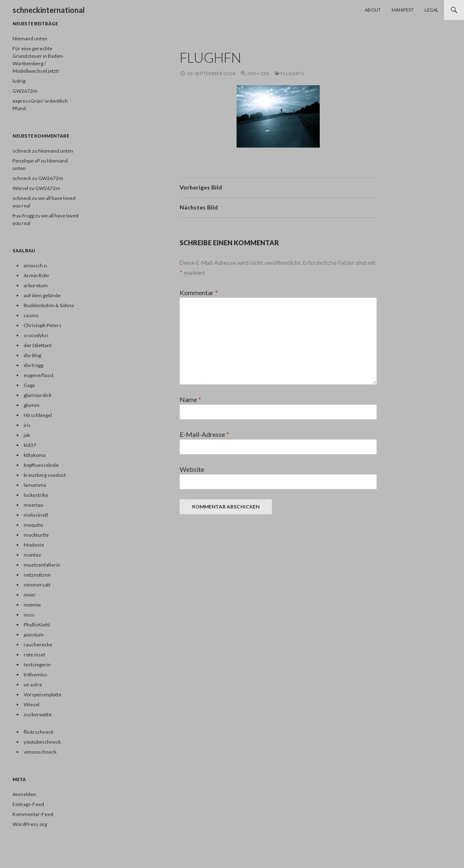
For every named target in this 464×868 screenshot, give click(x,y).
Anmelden (24, 794)
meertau (33, 505)
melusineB (36, 515)
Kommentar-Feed (33, 814)
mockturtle (36, 535)
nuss (29, 615)
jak (27, 435)
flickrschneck (39, 732)
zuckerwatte (38, 714)
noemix (32, 605)
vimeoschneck (40, 752)
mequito (33, 525)
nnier (30, 595)
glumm (32, 405)
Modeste (34, 545)
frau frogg (23, 216)
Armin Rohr (37, 275)
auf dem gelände (42, 295)
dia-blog (32, 355)
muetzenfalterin (42, 565)
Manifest (403, 10)
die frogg (33, 365)
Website (192, 469)
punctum (34, 635)
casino (31, 315)
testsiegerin (37, 665)
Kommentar (199, 292)
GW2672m (25, 91)
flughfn (292, 73)
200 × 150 (258, 73)
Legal (432, 10)
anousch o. (36, 265)
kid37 (30, 445)
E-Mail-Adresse (204, 434)
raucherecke (38, 645)
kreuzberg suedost (45, 475)
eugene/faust (39, 375)
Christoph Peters (43, 325)
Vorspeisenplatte (43, 694)
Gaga (29, 385)
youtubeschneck (42, 742)
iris (27, 425)
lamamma (35, 485)
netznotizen (37, 575)
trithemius (36, 674)
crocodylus (36, 335)
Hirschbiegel (38, 415)
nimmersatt (37, 585)
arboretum (36, 285)
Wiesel (32, 704)
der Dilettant (38, 345)
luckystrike (36, 495)
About (373, 10)
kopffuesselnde (41, 465)
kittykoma (35, 455)
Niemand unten (30, 38)
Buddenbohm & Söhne (49, 305)
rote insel (34, 655)
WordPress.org (30, 824)
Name (190, 399)
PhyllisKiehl (37, 625)
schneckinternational (49, 10)
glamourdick (38, 395)
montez (32, 555)
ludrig (19, 81)
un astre (33, 684)
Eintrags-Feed (28, 804)
